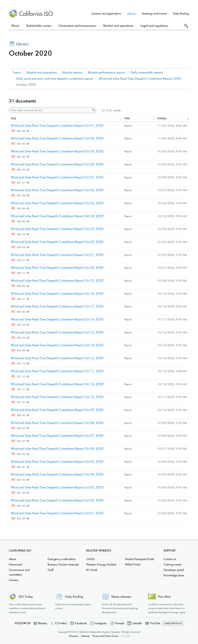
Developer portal (174, 570)
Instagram (101, 623)
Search (186, 26)
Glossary (73, 636)
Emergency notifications (62, 559)
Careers (14, 580)
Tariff (51, 570)
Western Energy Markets (101, 564)
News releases (121, 597)
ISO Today (26, 597)
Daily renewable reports (147, 72)
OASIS (90, 559)
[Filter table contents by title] (50, 110)
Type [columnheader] (127, 119)
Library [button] (131, 13)
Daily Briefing (181, 13)
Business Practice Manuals (63, 564)
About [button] (15, 26)
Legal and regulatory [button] (154, 26)
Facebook (81, 623)
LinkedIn (137, 623)
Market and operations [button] (118, 26)
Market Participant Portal (139, 559)
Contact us (170, 559)
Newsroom (16, 564)
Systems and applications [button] (106, 13)
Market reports (72, 72)
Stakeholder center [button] (39, 26)
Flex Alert (164, 597)
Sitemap (85, 636)
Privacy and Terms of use (105, 636)
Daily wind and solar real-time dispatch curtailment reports (55, 79)
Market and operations (42, 72)
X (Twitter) (61, 623)
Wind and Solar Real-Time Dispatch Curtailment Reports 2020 (140, 79)
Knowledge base (174, 575)
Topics (17, 72)
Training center (173, 564)
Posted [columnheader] (162, 119)
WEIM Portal (133, 564)
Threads (119, 623)
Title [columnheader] (13, 119)
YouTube (155, 623)
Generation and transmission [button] (77, 26)
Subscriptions (173, 623)
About (12, 559)
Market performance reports (106, 72)
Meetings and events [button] (154, 13)
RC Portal (92, 570)
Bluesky (43, 623)
